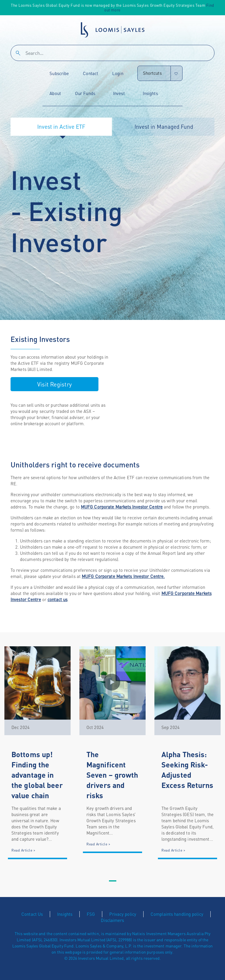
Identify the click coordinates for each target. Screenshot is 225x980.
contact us (57, 599)
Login (118, 73)
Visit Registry (54, 384)
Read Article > (23, 850)
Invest (119, 93)
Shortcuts (152, 73)
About (55, 93)
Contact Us (32, 914)
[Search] (112, 53)
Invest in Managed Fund (164, 127)
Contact (91, 73)
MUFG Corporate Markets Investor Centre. (123, 576)
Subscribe (59, 73)
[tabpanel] (37, 753)
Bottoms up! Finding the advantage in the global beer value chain (37, 775)
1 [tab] (112, 881)
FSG (91, 914)
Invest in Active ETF (61, 127)
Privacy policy (123, 914)
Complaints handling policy (177, 914)
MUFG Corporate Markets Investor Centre (122, 507)
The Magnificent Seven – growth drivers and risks (112, 775)
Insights (150, 93)
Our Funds (85, 93)
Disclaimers (112, 920)
